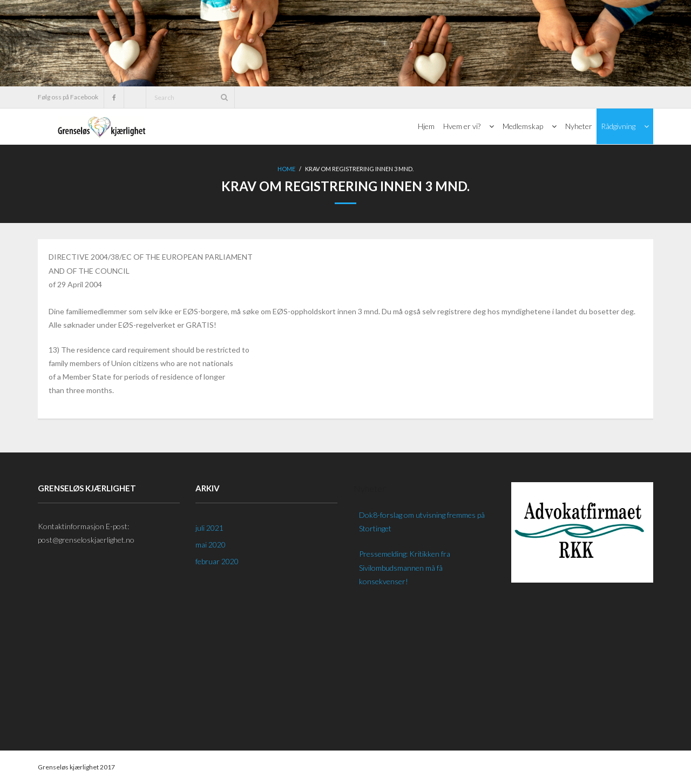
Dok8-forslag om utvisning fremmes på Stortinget (422, 522)
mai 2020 (211, 545)
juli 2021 (209, 528)
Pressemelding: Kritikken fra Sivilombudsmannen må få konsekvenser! (405, 567)
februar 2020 (217, 561)
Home (286, 169)
